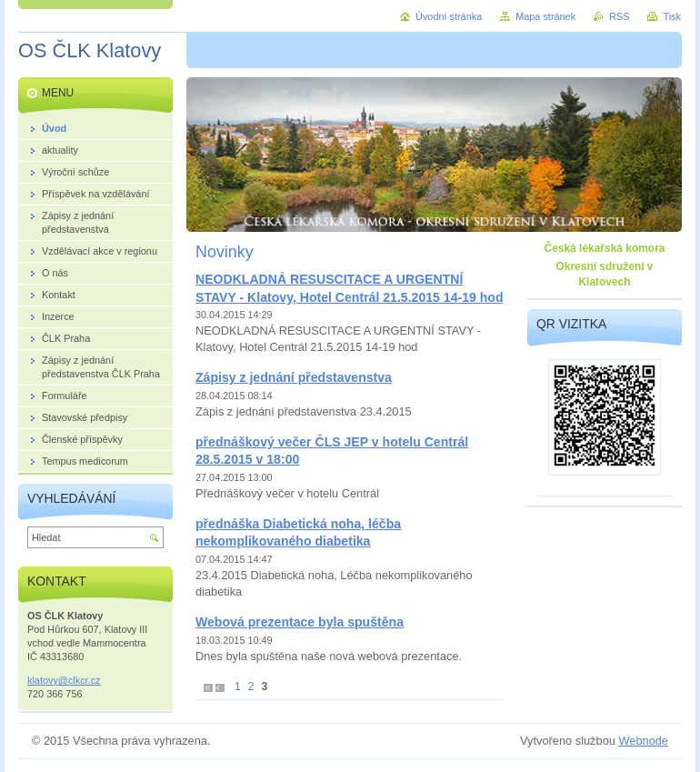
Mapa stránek (545, 16)
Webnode (643, 741)
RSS (619, 16)
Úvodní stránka (449, 16)
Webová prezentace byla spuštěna (300, 622)
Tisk (672, 16)
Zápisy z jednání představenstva (294, 377)
